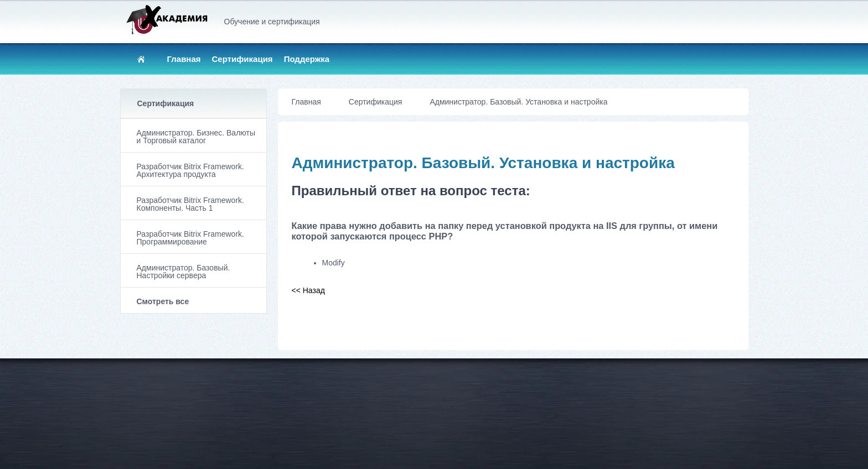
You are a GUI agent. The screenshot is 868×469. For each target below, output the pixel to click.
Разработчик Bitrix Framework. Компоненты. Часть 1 (190, 204)
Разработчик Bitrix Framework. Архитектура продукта (190, 170)
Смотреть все (163, 301)
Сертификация (242, 59)
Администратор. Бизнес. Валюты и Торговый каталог (196, 137)
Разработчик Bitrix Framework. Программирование (190, 238)
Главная (184, 59)
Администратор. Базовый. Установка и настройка (518, 102)
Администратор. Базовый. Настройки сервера (184, 272)
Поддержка (307, 59)
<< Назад (308, 290)
